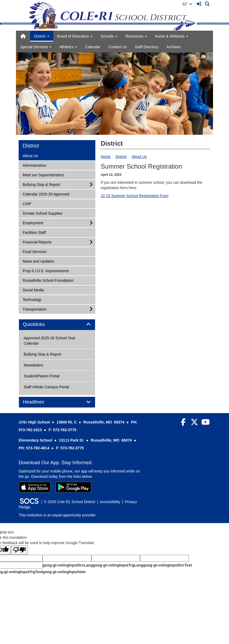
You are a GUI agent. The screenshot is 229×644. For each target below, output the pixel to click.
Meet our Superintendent (43, 175)
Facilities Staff (34, 232)
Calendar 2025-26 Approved (46, 194)
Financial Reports (37, 242)
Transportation (34, 309)
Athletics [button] (68, 47)
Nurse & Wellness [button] (172, 36)
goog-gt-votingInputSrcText (167, 565)
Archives (174, 47)
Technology (32, 299)
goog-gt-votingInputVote (64, 572)
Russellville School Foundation (48, 280)
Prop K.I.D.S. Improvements (46, 270)
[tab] (57, 325)
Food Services (34, 251)
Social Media (33, 290)
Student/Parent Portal (42, 376)
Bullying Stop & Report (41, 184)
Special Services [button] (36, 47)
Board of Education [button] (75, 36)
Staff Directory (146, 47)
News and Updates (38, 261)
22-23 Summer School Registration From (134, 196)
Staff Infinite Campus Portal (46, 387)
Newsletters (33, 365)
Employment (33, 223)
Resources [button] (136, 36)
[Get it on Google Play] (73, 487)
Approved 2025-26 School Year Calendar (50, 341)
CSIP (30, 203)
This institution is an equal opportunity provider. (58, 515)
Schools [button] (109, 36)
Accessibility (110, 502)
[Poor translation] (19, 550)
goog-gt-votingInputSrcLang (68, 565)
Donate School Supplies (42, 213)
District (121, 157)
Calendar (93, 47)
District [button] (42, 36)
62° (187, 4)
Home (106, 157)
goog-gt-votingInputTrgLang (118, 565)
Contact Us (118, 47)
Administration (34, 165)
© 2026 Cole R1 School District (70, 502)
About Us (139, 157)
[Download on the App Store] (35, 487)
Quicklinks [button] (40, 325)
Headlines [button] (40, 402)
